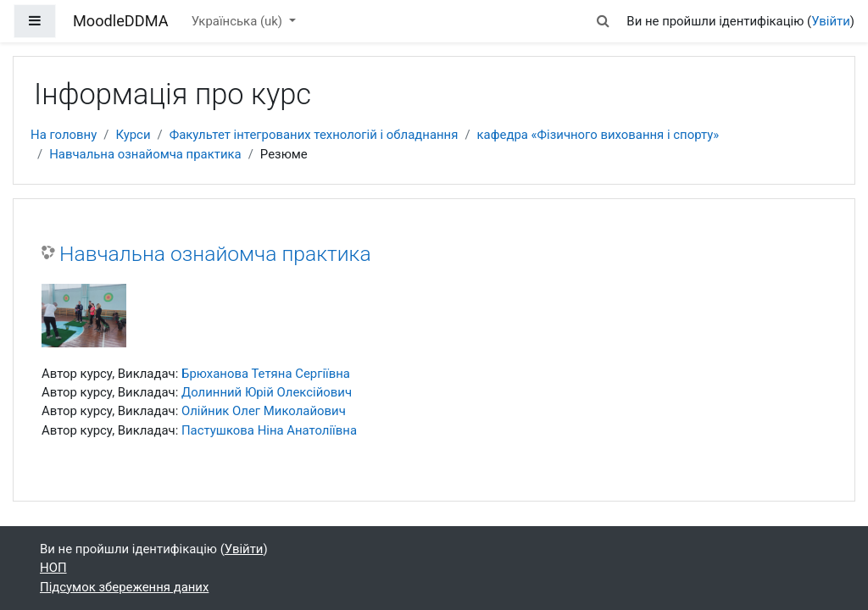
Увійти (831, 21)
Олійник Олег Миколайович (264, 411)
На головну (64, 135)
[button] (603, 21)
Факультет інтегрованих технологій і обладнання (314, 135)
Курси (133, 135)
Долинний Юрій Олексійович (267, 392)
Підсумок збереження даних (124, 587)
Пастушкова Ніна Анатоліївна (269, 430)
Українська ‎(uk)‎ (239, 21)
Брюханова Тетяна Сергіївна (266, 374)
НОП (53, 568)
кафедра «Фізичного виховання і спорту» (598, 135)
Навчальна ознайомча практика (145, 154)
